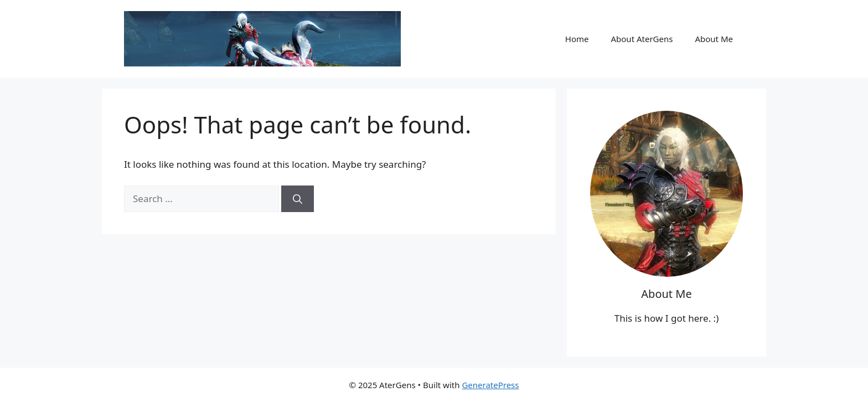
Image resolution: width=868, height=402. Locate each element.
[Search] (298, 199)
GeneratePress (490, 385)
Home (577, 39)
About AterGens (642, 39)
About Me (714, 39)
